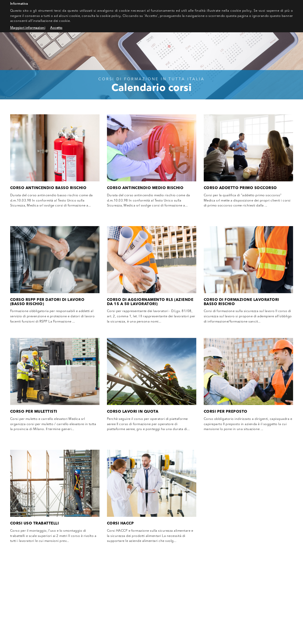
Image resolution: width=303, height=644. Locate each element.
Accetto (56, 28)
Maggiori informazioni (28, 28)
